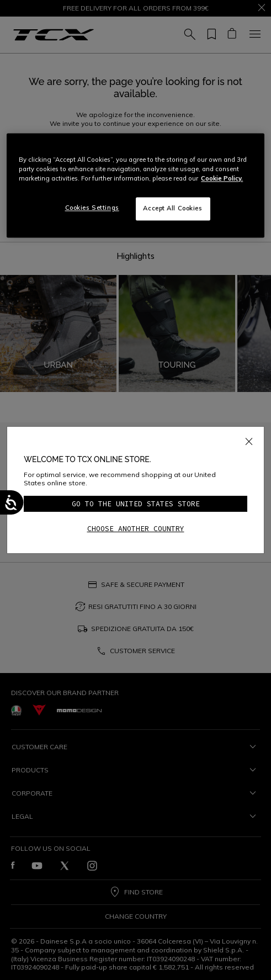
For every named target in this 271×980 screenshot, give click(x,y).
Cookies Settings (92, 208)
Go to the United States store (136, 504)
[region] (135, 186)
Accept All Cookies (172, 209)
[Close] (249, 439)
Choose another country (136, 529)
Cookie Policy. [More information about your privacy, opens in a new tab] (222, 179)
